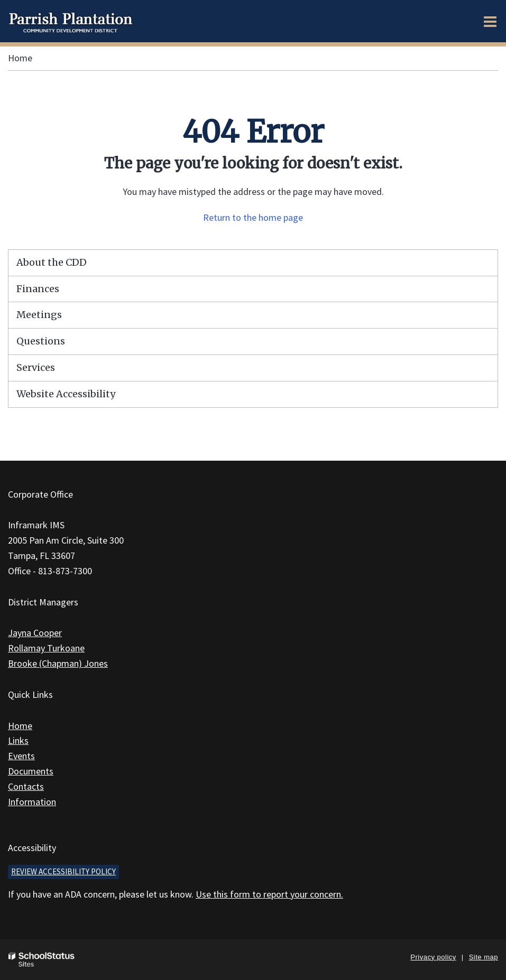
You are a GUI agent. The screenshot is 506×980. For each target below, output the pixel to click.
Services (36, 367)
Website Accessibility (66, 394)
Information (32, 802)
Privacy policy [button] (433, 957)
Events (21, 756)
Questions (41, 341)
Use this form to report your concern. (269, 894)
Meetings (39, 315)
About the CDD (52, 262)
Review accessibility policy (63, 871)
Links (18, 740)
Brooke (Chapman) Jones (58, 663)
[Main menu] (490, 21)
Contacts (26, 786)
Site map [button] (484, 957)
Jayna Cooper (35, 633)
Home (20, 58)
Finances (38, 289)
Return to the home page (253, 217)
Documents (31, 771)
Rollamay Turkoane (46, 648)
